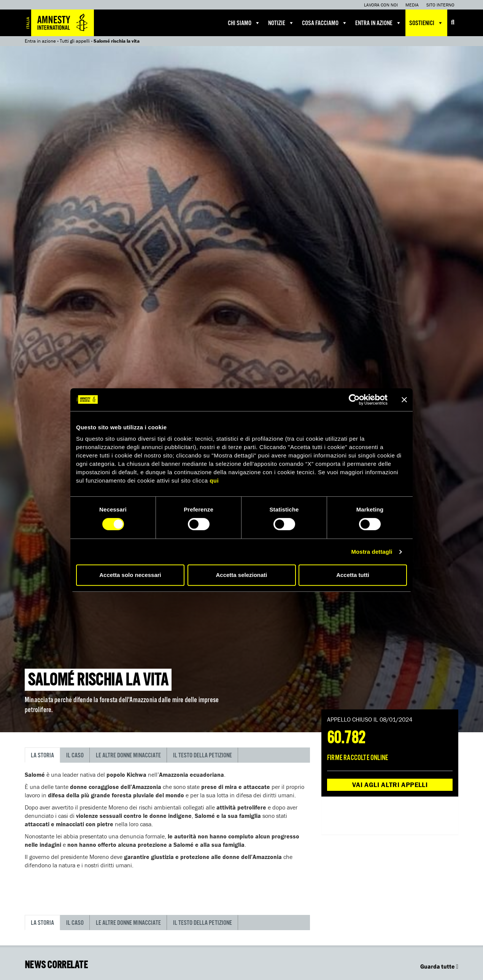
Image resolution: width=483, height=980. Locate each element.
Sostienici (426, 23)
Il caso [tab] (75, 756)
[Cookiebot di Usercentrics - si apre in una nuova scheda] (354, 400)
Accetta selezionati (241, 575)
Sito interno (440, 5)
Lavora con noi (381, 5)
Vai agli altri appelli (390, 785)
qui (214, 480)
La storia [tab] (42, 756)
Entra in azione (378, 23)
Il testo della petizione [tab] (203, 756)
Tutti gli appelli (75, 41)
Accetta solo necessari (130, 575)
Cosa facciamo (325, 23)
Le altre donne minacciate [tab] (128, 756)
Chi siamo (244, 23)
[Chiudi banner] (404, 400)
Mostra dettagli (372, 552)
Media (412, 5)
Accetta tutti (353, 575)
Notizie (281, 23)
